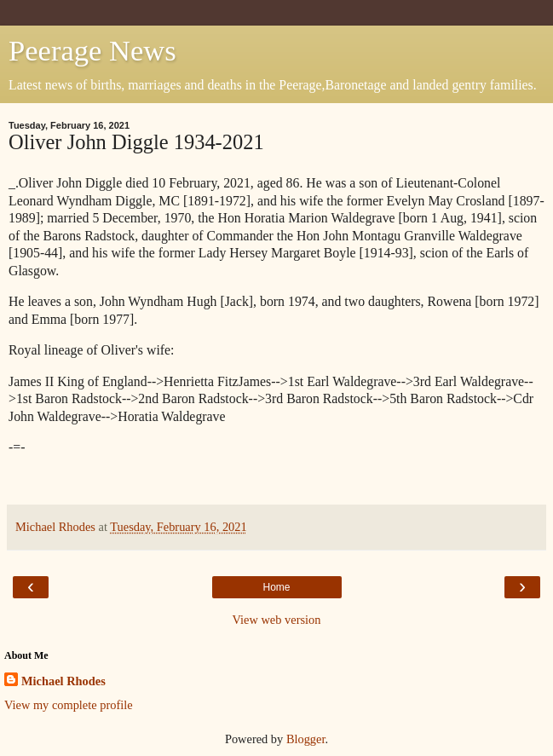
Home (276, 587)
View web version (277, 620)
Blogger (306, 739)
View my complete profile (69, 705)
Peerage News (92, 50)
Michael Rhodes (63, 681)
